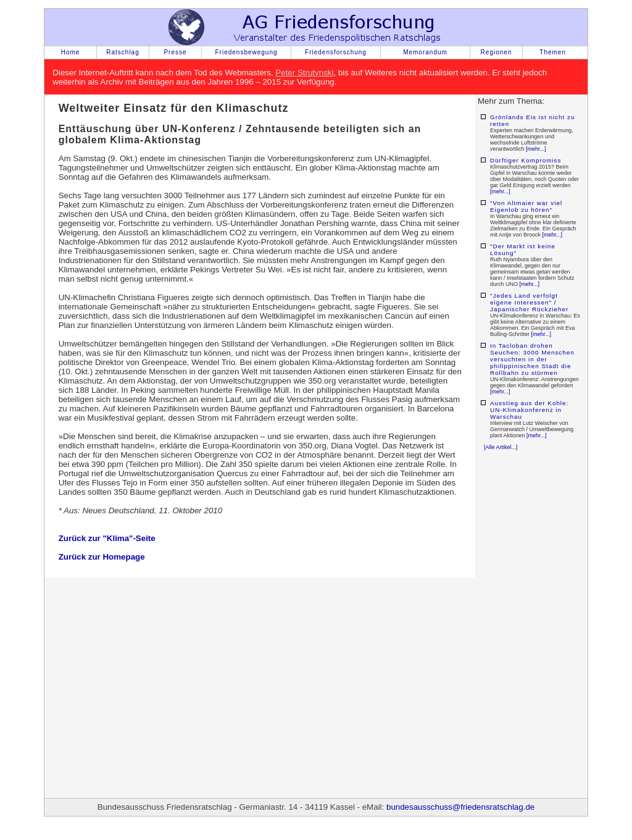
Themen (553, 52)
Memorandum (425, 52)
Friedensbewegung (246, 52)
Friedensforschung (336, 52)
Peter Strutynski (304, 73)
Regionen (497, 52)
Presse (175, 52)
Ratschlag (123, 52)
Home (71, 52)
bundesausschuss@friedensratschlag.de (460, 807)
